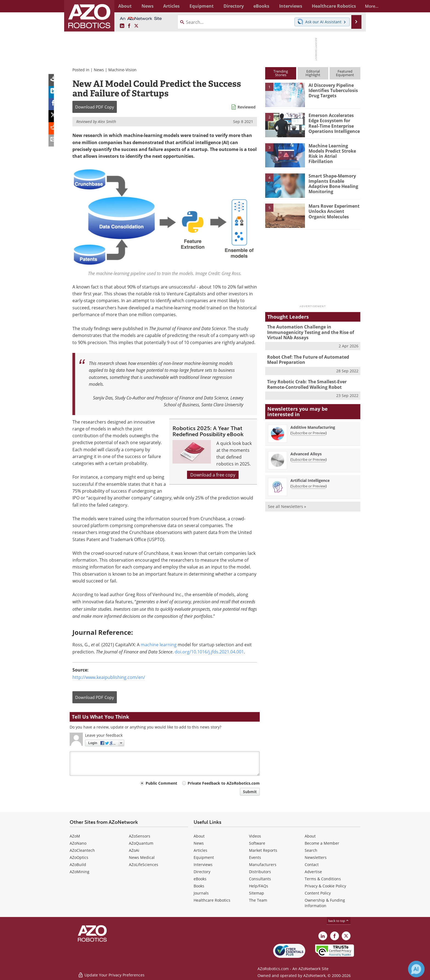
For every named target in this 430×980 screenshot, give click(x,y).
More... (354, 6)
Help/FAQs (259, 886)
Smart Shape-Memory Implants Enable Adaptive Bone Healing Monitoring (332, 183)
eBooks (200, 879)
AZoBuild (78, 865)
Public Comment (161, 783)
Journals (201, 893)
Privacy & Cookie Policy (325, 886)
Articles (200, 850)
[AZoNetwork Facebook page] (129, 26)
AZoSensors (140, 836)
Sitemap (257, 893)
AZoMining (80, 872)
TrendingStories (281, 73)
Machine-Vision (122, 70)
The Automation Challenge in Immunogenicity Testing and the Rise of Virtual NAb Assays (308, 332)
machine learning (159, 645)
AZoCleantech (82, 850)
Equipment (204, 857)
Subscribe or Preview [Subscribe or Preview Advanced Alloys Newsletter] (309, 457)
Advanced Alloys (306, 452)
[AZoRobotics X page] (136, 26)
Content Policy (318, 893)
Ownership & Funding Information (325, 903)
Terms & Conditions (323, 879)
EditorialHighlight (313, 73)
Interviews (203, 865)
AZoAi (134, 850)
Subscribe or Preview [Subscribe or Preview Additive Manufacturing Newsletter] (309, 431)
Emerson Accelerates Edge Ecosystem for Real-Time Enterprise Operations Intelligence (334, 123)
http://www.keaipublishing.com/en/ (109, 677)
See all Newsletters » (287, 504)
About (199, 836)
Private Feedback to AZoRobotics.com (224, 783)
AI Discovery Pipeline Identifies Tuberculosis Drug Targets (332, 90)
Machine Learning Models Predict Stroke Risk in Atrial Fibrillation (334, 151)
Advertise (313, 872)
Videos (255, 836)
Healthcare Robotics (212, 900)
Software (257, 843)
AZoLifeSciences (144, 865)
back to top (339, 921)
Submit (250, 792)
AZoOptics (79, 857)
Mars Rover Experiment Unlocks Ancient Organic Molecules (334, 211)
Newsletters (316, 857)
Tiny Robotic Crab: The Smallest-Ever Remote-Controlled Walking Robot (305, 383)
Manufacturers (263, 865)
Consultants (260, 879)
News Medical (142, 857)
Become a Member (322, 843)
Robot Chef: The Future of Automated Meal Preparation (312, 358)
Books (199, 886)
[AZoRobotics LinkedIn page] (122, 26)
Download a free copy (213, 475)
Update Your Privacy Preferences (111, 973)
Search (311, 850)
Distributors (260, 872)
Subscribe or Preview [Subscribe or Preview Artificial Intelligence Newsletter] (309, 484)
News (99, 70)
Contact (312, 865)
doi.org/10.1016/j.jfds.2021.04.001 (209, 652)
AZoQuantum (141, 843)
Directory (202, 872)
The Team (258, 900)
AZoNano (78, 843)
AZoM (75, 836)
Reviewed (247, 107)
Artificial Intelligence (310, 478)
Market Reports (263, 850)
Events (255, 857)
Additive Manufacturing (313, 425)
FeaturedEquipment (345, 73)
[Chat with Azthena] (416, 969)
